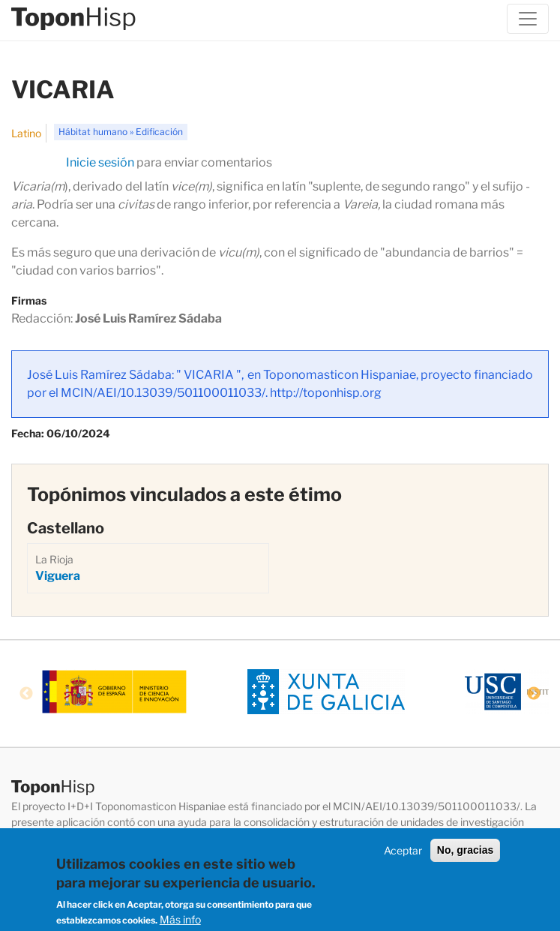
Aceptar (403, 853)
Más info (180, 922)
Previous (26, 694)
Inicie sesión (100, 162)
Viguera (58, 576)
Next (534, 694)
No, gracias (465, 852)
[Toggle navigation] (528, 19)
